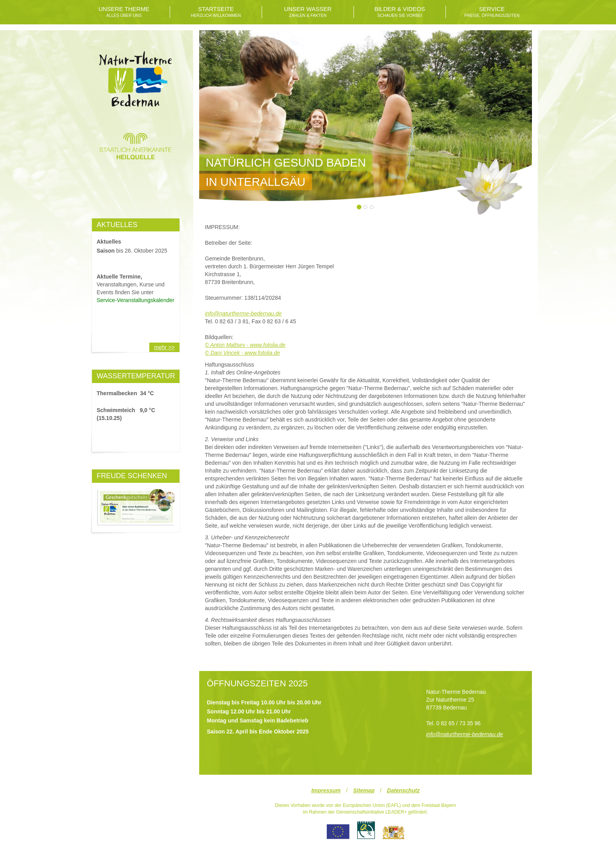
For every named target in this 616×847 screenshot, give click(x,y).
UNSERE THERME (124, 12)
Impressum (326, 790)
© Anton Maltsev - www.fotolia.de (245, 345)
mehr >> (164, 347)
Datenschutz (403, 790)
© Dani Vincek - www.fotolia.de (243, 353)
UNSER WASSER (308, 12)
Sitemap (364, 790)
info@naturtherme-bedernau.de (244, 313)
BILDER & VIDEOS (400, 12)
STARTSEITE (216, 12)
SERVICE (492, 12)
